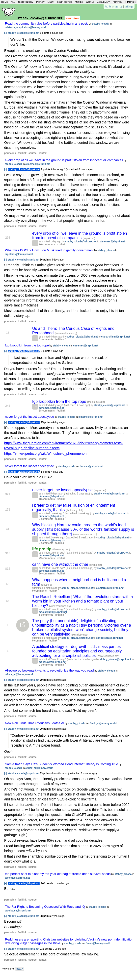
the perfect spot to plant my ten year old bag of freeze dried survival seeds (58, 874)
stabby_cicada (100, 24)
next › (20, 969)
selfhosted (64, 2)
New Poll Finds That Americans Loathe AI (35, 723)
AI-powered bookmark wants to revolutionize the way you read (49, 670)
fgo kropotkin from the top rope (27, 345)
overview (73, 18)
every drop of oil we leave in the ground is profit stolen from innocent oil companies (64, 160)
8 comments (46, 615)
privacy (118, 2)
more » (131, 2)
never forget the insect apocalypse (29, 417)
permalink (10, 153)
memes (79, 2)
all (13, 2)
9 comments (46, 519)
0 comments (46, 339)
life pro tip (42, 549)
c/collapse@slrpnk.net (18, 911)
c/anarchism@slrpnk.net (116, 337)
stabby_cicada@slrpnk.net (40, 18)
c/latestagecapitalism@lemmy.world (26, 27)
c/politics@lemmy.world (19, 254)
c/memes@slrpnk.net (38, 164)
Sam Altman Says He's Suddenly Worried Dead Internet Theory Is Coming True (62, 764)
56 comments (47, 574)
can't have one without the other (61, 564)
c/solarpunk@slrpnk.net (110, 588)
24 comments (47, 244)
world (90, 2)
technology (25, 2)
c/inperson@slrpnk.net (110, 638)
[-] (5, 33)
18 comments (47, 411)
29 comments (47, 558)
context (43, 153)
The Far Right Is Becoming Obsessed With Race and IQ (45, 907)
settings (129, 7)
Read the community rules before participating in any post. (46, 23)
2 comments (46, 543)
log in (108, 7)
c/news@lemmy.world (97, 943)
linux (51, 2)
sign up (118, 7)
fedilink (22, 153)
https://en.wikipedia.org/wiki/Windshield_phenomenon (45, 453)
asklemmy (104, 2)
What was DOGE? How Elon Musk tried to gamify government (49, 250)
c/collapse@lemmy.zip (52, 540)
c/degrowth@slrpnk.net (53, 662)
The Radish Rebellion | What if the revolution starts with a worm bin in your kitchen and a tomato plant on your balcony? (82, 601)
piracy (40, 2)
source (33, 153)
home (5, 2)
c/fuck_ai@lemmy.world (19, 674)
